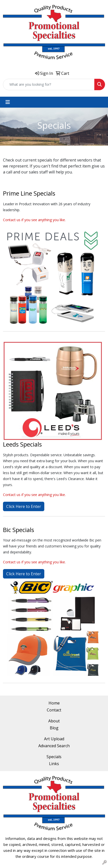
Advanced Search (54, 746)
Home (54, 703)
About (54, 721)
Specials (54, 757)
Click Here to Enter (24, 506)
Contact (54, 710)
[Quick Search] (49, 84)
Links (54, 764)
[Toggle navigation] (8, 102)
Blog (54, 728)
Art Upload (54, 739)
